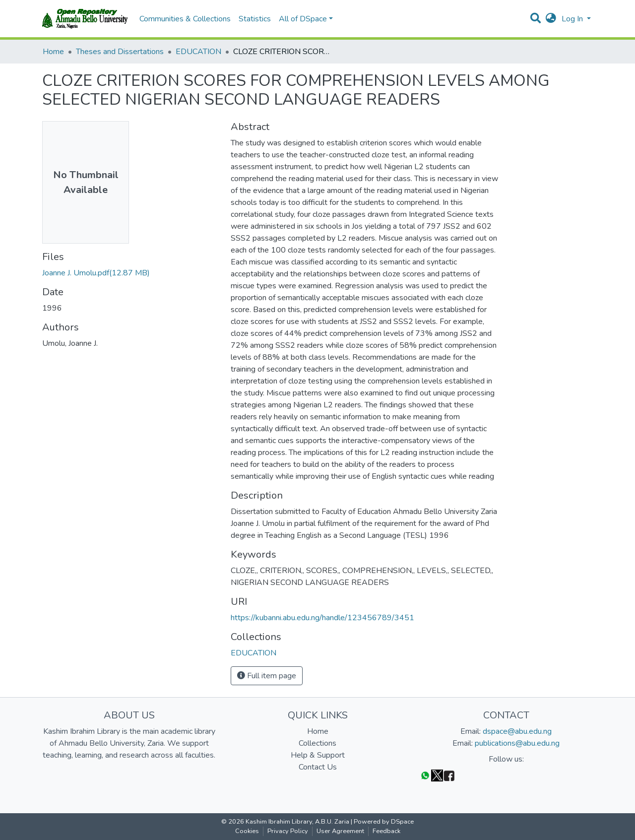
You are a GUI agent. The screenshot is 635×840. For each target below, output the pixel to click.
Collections (317, 743)
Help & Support (318, 755)
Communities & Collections (185, 19)
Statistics (255, 19)
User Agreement (340, 831)
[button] (551, 19)
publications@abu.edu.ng (517, 743)
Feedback (386, 831)
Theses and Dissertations (120, 52)
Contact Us (318, 767)
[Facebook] (449, 775)
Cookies (247, 831)
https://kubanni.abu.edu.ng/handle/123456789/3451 (322, 618)
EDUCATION (198, 52)
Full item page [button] (267, 676)
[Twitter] (437, 775)
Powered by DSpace (384, 822)
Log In (573, 19)
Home (53, 52)
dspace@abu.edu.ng (517, 731)
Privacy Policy (288, 831)
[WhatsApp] (425, 775)
